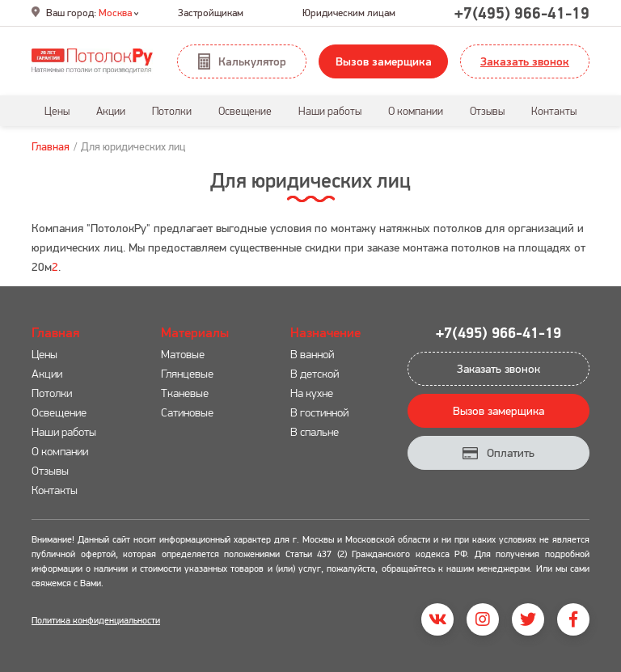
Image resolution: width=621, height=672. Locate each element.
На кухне (312, 393)
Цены (44, 354)
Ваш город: (85, 13)
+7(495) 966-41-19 (522, 13)
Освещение (59, 412)
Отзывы (50, 470)
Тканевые (185, 393)
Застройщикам (211, 13)
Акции (47, 373)
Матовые (183, 354)
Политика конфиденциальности (96, 620)
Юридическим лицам (349, 13)
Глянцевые (187, 373)
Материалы (195, 332)
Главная (51, 146)
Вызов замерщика (384, 61)
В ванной (312, 354)
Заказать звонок (525, 61)
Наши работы (64, 431)
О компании (60, 451)
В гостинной (319, 412)
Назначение (325, 332)
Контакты (55, 490)
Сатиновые (187, 412)
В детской (315, 373)
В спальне (315, 431)
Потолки (52, 393)
